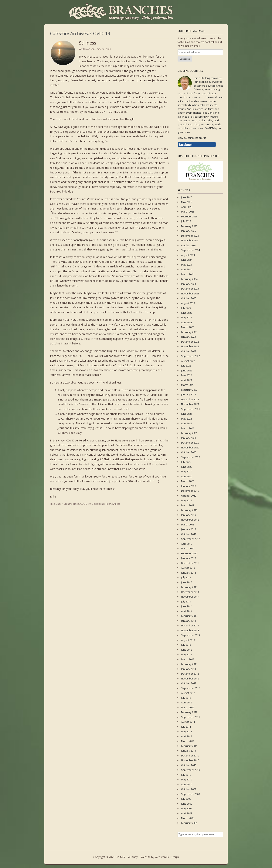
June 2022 (187, 370)
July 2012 (186, 698)
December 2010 (190, 756)
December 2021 (190, 399)
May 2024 (187, 265)
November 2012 (190, 679)
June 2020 (187, 467)
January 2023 (189, 337)
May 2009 (187, 808)
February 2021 (189, 433)
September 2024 (190, 250)
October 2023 (189, 298)
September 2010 (190, 770)
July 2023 (186, 308)
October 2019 (189, 496)
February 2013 (189, 664)
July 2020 (186, 462)
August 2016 (188, 568)
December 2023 (190, 289)
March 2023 (188, 327)
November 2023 (190, 293)
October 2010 (189, 765)
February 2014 (189, 616)
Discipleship (98, 504)
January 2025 (189, 231)
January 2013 (189, 669)
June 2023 (187, 313)
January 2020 (189, 486)
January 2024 (189, 284)
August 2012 (188, 693)
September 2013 (190, 635)
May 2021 (187, 419)
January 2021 (189, 438)
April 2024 (187, 269)
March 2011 (188, 741)
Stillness (88, 43)
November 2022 (190, 346)
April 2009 (187, 813)
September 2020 (190, 457)
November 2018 (190, 520)
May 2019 (187, 500)
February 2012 (189, 712)
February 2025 (189, 226)
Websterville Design (167, 857)
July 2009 (186, 799)
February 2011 (189, 746)
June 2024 (187, 260)
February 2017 (189, 553)
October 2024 (189, 245)
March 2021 (188, 428)
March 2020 (188, 481)
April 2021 (187, 423)
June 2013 (187, 650)
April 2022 (187, 380)
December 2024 (190, 236)
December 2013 (190, 625)
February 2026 (189, 216)
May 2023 (187, 317)
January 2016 (189, 573)
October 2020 (189, 452)
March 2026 (188, 212)
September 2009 (190, 794)
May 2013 (187, 654)
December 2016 (190, 563)
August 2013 (188, 640)
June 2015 (187, 582)
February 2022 (189, 390)
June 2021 (187, 414)
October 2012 (189, 683)
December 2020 (190, 443)
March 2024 (188, 274)
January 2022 (189, 394)
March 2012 (188, 707)
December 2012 (190, 674)
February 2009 (189, 823)
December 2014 (190, 592)
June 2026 (187, 197)
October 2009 (189, 789)
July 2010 (186, 775)
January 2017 (189, 558)
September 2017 (190, 539)
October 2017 (189, 534)
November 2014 (190, 597)
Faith (109, 504)
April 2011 (187, 736)
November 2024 (190, 240)
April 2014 (187, 611)
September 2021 (190, 409)
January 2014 (189, 621)
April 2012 (187, 702)
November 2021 (190, 404)
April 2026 (187, 207)
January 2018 (189, 529)
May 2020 (187, 471)
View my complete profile (192, 138)
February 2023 (189, 332)
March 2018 (188, 524)
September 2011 (190, 717)
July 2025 (186, 221)
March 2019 (188, 505)
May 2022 (187, 375)
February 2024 (189, 279)
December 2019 (190, 491)
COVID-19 (85, 504)
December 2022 (190, 342)
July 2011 (186, 727)
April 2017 (187, 544)
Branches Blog (71, 504)
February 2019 (189, 510)
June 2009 (187, 804)
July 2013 (186, 645)
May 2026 (187, 202)
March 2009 (188, 818)
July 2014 (186, 602)
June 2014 (187, 606)
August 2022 (188, 361)
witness (116, 504)
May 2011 (187, 731)
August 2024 (188, 255)
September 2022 (190, 356)
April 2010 (187, 784)
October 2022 (189, 351)
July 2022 (186, 366)
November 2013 (190, 630)
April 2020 (187, 476)
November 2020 (190, 447)
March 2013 (188, 659)
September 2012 (190, 688)
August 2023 (188, 303)
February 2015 (189, 587)
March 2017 (188, 548)
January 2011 (189, 751)
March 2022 (188, 385)
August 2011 (188, 722)
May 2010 (187, 779)
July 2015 (186, 577)
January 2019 (189, 515)
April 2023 (187, 322)
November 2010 (190, 760)
